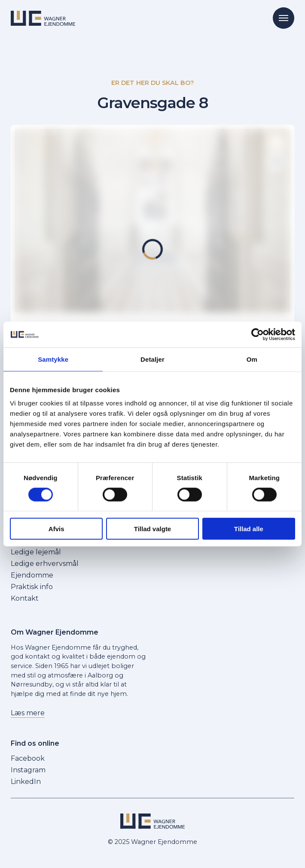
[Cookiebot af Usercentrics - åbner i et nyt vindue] (258, 334)
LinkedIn (26, 782)
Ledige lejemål (36, 552)
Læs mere (28, 713)
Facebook (28, 758)
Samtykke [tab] (53, 359)
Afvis (56, 529)
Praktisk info (32, 587)
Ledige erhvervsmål (45, 564)
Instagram (28, 770)
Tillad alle (249, 529)
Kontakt (25, 598)
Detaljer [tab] (152, 359)
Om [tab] (252, 359)
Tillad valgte (152, 529)
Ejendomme (32, 575)
